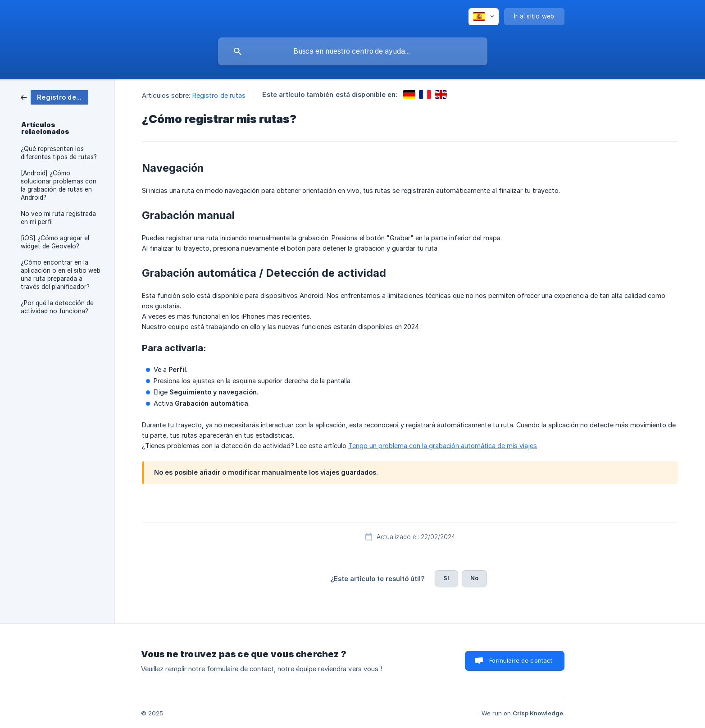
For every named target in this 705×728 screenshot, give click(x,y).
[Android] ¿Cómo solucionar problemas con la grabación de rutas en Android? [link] (59, 185)
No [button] (474, 578)
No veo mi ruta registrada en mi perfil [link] (58, 218)
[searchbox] (353, 51)
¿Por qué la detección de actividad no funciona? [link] (57, 307)
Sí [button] (446, 578)
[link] (55, 97)
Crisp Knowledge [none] (538, 713)
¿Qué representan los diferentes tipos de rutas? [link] (59, 153)
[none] (484, 17)
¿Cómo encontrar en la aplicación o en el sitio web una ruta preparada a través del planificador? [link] (61, 275)
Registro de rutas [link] (219, 95)
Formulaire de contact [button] (521, 660)
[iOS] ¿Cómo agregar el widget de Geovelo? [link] (55, 242)
